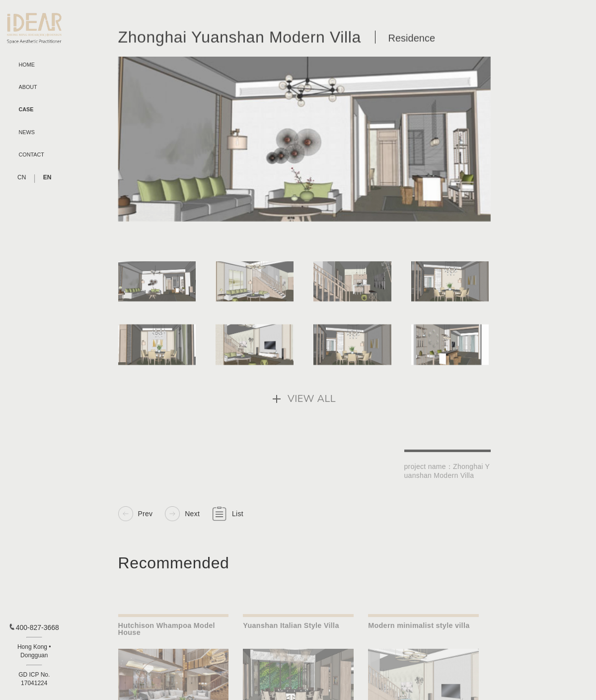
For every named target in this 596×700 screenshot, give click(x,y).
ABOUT (28, 87)
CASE (26, 110)
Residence (412, 41)
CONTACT (32, 155)
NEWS (27, 132)
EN (47, 177)
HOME (27, 65)
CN (22, 177)
